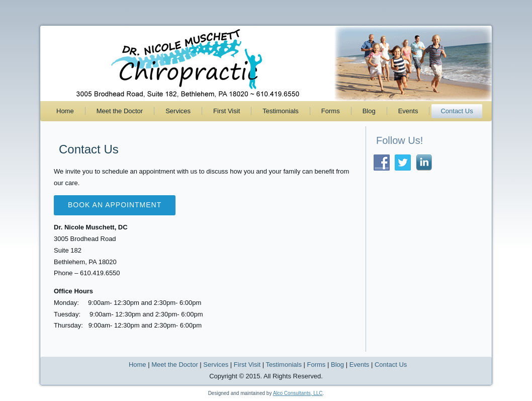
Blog (369, 111)
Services (178, 111)
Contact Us (457, 111)
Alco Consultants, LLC (298, 393)
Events (408, 111)
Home (65, 111)
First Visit (227, 111)
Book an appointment (115, 205)
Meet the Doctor (120, 111)
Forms (331, 111)
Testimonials (281, 111)
